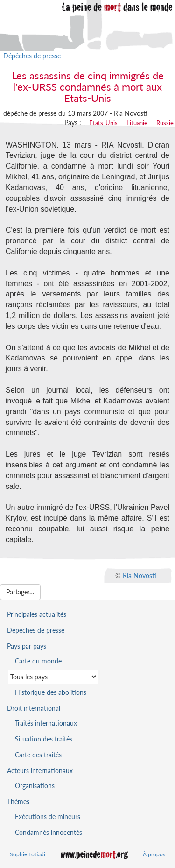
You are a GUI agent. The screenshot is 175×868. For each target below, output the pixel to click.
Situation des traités (44, 739)
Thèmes (18, 801)
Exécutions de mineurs (48, 816)
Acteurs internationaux (40, 771)
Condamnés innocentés (49, 832)
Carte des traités (38, 755)
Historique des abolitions (51, 692)
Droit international (34, 708)
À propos (154, 854)
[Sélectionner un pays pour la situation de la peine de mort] (53, 677)
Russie (165, 123)
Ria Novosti (140, 575)
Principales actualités (37, 614)
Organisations (35, 786)
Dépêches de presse (32, 56)
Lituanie (137, 123)
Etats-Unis (103, 123)
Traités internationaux (46, 723)
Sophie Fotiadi (28, 854)
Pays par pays (27, 646)
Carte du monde (38, 661)
